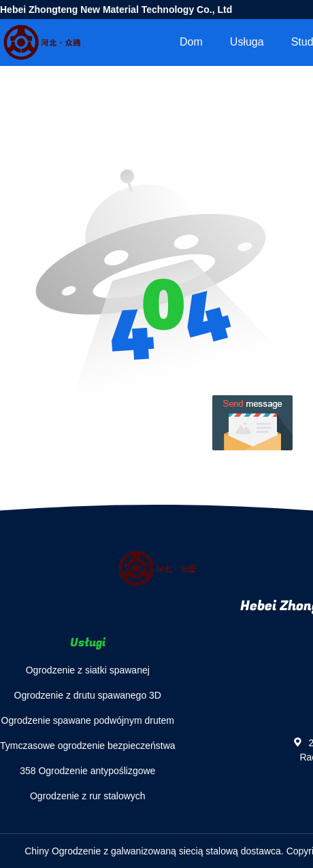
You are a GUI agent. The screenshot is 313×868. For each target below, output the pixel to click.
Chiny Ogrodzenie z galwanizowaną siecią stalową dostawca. (155, 851)
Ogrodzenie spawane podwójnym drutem (88, 720)
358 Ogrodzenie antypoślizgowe (87, 771)
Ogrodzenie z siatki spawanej (88, 670)
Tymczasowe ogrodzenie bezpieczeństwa (88, 746)
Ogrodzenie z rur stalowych (88, 796)
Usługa (247, 42)
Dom (191, 42)
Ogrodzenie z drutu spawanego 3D (88, 695)
